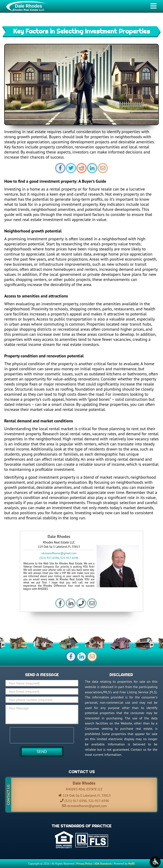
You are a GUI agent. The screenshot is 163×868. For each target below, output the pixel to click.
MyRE (131, 864)
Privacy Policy (84, 864)
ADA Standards (103, 864)
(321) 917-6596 (49, 558)
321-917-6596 (69, 558)
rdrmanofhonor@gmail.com (59, 553)
